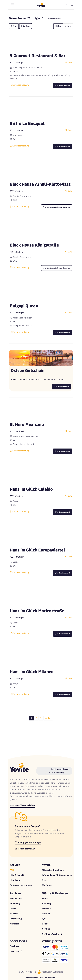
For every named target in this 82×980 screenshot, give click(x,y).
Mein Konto (15, 880)
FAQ (12, 870)
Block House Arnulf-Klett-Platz (40, 184)
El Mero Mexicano (27, 424)
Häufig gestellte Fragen (28, 842)
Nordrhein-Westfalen (52, 934)
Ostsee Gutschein (28, 370)
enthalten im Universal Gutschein (57, 207)
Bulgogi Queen (24, 306)
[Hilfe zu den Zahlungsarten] (57, 953)
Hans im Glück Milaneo (32, 672)
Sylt (44, 919)
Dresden (46, 914)
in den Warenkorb (63, 85)
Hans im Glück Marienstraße (37, 611)
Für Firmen (47, 885)
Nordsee (46, 929)
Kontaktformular (25, 849)
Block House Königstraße (34, 245)
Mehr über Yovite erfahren (23, 805)
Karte (68, 26)
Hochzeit (14, 914)
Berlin (45, 898)
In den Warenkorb (61, 387)
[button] (41, 43)
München (46, 909)
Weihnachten (16, 898)
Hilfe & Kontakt (17, 875)
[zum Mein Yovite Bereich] (66, 5)
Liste (58, 26)
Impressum (50, 978)
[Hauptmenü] (12, 5)
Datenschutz (32, 978)
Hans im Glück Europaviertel (37, 550)
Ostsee (45, 924)
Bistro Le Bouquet (27, 123)
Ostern (13, 909)
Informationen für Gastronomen (57, 875)
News (45, 880)
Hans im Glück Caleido (31, 489)
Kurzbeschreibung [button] (20, 85)
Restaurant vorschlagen (21, 885)
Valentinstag (16, 919)
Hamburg (46, 903)
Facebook (16, 946)
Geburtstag (15, 903)
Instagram (16, 951)
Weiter (48, 718)
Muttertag (14, 924)
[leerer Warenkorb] (72, 5)
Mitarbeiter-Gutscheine (53, 870)
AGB (42, 978)
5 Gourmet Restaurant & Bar (38, 56)
